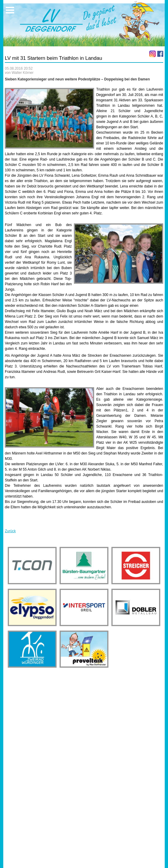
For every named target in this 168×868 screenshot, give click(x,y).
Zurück (10, 531)
